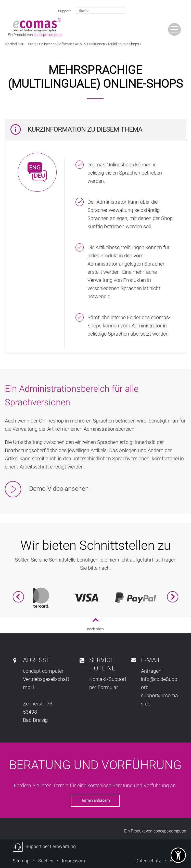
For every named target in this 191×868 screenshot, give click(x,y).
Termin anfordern (95, 801)
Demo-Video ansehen (58, 489)
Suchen (46, 861)
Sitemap (21, 861)
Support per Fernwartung (51, 846)
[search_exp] (100, 10)
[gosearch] (133, 10)
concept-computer (170, 831)
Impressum (73, 861)
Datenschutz (148, 861)
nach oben (95, 629)
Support (65, 11)
